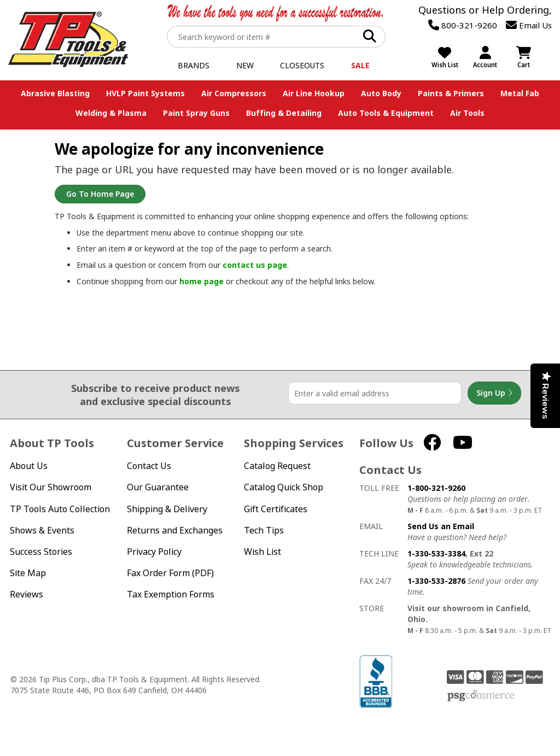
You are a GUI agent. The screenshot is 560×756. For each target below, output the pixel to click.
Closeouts (302, 65)
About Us (29, 466)
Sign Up (494, 393)
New (245, 65)
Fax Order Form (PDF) (170, 573)
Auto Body (381, 93)
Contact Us (149, 466)
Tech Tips (264, 531)
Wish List (262, 552)
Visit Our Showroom (51, 487)
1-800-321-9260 (436, 488)
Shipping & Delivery (167, 509)
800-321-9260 (463, 25)
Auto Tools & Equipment (386, 113)
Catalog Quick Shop (284, 487)
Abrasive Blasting (55, 93)
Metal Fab (520, 93)
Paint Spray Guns (196, 113)
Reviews (27, 594)
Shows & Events (42, 531)
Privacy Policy (154, 552)
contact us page (255, 265)
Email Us (529, 25)
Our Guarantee (158, 487)
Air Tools (467, 113)
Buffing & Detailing (284, 113)
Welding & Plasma (111, 113)
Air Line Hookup (314, 93)
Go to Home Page (100, 194)
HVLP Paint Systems (145, 93)
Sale (360, 65)
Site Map (28, 573)
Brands (194, 65)
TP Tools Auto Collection (60, 509)
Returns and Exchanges (175, 531)
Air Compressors (234, 93)
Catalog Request (277, 466)
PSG (481, 696)
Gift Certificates (276, 509)
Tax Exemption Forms (171, 594)
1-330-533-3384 (436, 553)
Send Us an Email (441, 526)
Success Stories (41, 552)
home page (202, 281)
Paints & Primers (451, 93)
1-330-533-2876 (436, 581)
